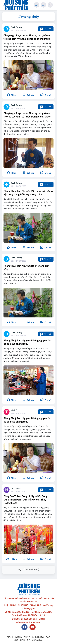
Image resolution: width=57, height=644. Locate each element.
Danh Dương (16, 27)
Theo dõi (46, 29)
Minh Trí (14, 410)
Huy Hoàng (16, 488)
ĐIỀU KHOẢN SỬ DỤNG (18, 637)
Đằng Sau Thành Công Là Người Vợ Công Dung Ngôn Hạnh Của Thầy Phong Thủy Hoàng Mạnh (25, 500)
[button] (45, 95)
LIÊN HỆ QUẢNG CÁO (31, 640)
